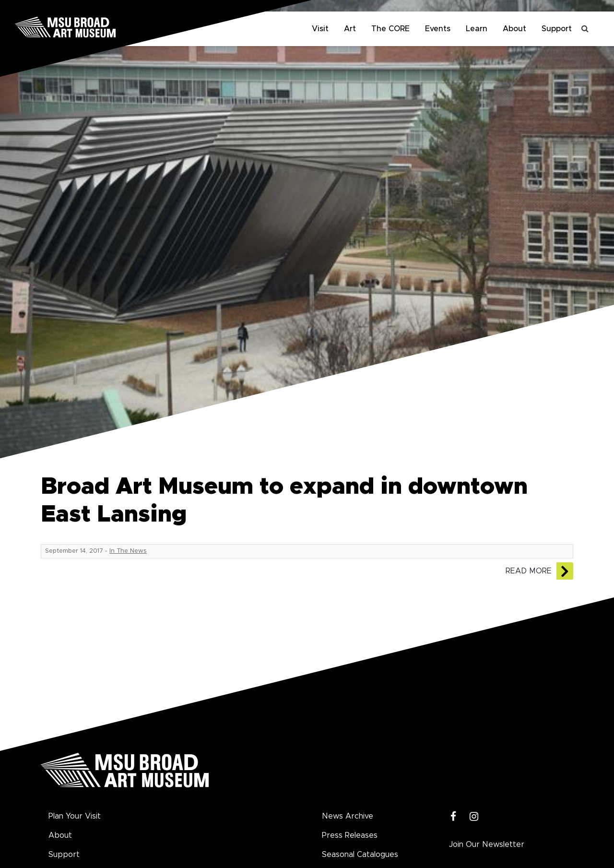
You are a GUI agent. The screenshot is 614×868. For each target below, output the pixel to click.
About (514, 29)
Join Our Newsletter (487, 844)
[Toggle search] (585, 29)
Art (350, 29)
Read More (529, 571)
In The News (128, 551)
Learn (477, 29)
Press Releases (350, 835)
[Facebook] (454, 817)
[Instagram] (474, 817)
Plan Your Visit (75, 816)
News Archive (348, 816)
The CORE (390, 29)
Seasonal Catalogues (360, 855)
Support (557, 29)
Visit (320, 29)
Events (438, 29)
